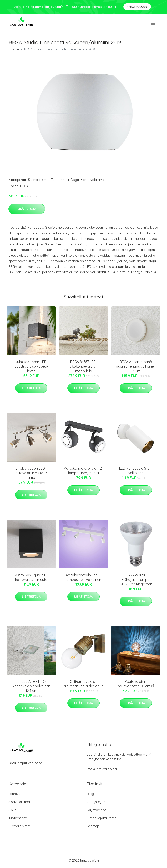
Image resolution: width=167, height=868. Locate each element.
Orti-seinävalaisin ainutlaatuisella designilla (84, 684)
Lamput (14, 794)
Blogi (91, 794)
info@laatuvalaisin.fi (102, 769)
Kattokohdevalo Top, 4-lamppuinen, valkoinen (84, 577)
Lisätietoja (27, 209)
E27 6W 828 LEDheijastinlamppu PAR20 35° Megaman (136, 580)
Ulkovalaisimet (19, 826)
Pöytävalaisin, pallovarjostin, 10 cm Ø (136, 684)
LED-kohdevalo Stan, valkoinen (136, 471)
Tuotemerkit (60, 180)
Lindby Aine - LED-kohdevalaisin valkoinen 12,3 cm (31, 686)
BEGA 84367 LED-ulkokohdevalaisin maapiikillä (83, 366)
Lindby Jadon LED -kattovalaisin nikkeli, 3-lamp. (31, 473)
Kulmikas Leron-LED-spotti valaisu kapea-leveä (31, 366)
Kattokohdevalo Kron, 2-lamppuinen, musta (83, 471)
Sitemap (93, 826)
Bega (75, 180)
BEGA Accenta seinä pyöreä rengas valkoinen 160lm (136, 366)
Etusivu (14, 49)
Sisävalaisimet (39, 180)
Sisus (12, 810)
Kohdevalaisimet (93, 180)
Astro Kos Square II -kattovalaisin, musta (31, 577)
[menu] (153, 23)
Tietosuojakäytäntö (102, 818)
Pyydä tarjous (137, 7)
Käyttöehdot (96, 810)
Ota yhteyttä (96, 802)
